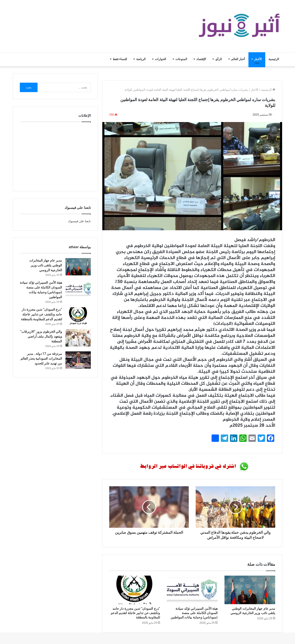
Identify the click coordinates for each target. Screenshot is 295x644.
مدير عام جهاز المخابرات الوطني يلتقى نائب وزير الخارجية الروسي (46, 265)
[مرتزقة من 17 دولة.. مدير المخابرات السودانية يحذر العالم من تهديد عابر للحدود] (78, 360)
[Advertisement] (55, 155)
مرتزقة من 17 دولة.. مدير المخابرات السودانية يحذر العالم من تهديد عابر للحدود (41, 358)
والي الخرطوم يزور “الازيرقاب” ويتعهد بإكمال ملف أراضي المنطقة (41, 336)
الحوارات (161, 59)
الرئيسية (274, 59)
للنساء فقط (120, 59)
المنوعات (181, 59)
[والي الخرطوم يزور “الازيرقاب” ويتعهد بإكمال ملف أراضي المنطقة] (78, 338)
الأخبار (258, 59)
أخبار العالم (238, 59)
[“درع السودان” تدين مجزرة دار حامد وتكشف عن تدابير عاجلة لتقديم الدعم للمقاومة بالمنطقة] (135, 590)
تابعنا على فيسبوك (79, 221)
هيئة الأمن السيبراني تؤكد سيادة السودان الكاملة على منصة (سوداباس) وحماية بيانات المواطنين (194, 613)
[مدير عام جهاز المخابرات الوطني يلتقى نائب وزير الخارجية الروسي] (250, 590)
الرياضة (141, 59)
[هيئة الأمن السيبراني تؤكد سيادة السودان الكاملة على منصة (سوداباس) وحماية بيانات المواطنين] (192, 590)
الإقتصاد (201, 59)
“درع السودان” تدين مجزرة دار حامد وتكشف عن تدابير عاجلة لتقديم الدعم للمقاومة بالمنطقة (135, 613)
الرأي (219, 59)
